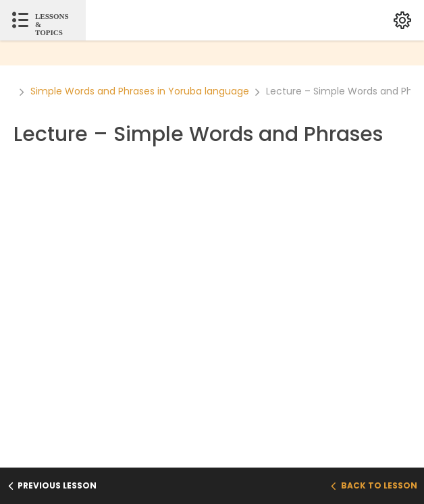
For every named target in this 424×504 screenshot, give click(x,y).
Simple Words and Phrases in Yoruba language (140, 91)
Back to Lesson (374, 486)
